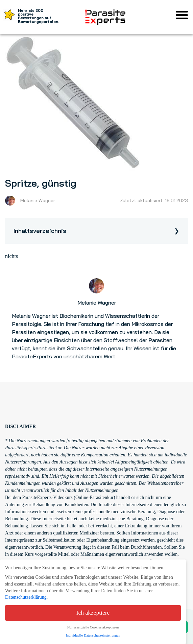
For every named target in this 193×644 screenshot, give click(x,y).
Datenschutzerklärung (26, 597)
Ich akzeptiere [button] (93, 613)
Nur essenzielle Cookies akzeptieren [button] (93, 627)
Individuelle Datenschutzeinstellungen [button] (93, 635)
